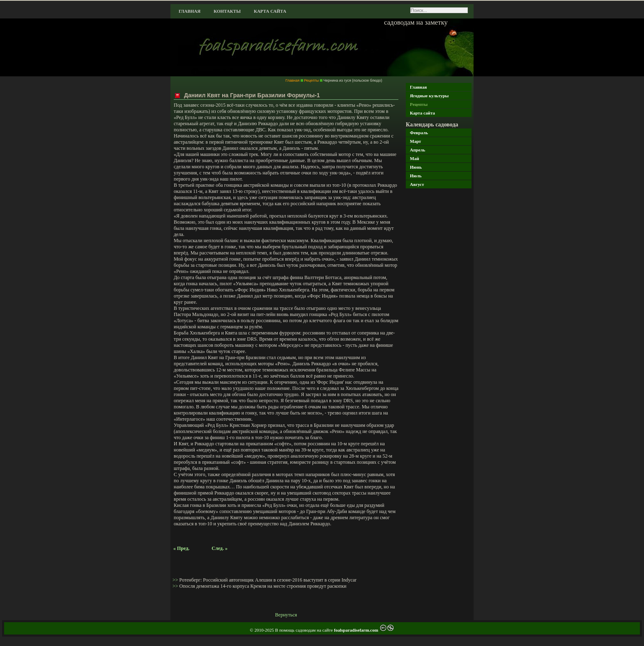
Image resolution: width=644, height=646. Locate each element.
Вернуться (286, 615)
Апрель (417, 150)
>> (176, 580)
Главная (190, 11)
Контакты (227, 11)
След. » (220, 548)
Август (417, 184)
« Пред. (181, 548)
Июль (416, 176)
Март (415, 141)
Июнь (416, 167)
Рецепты (419, 104)
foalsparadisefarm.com (357, 630)
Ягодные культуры (429, 96)
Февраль (419, 133)
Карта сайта (270, 11)
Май (414, 158)
